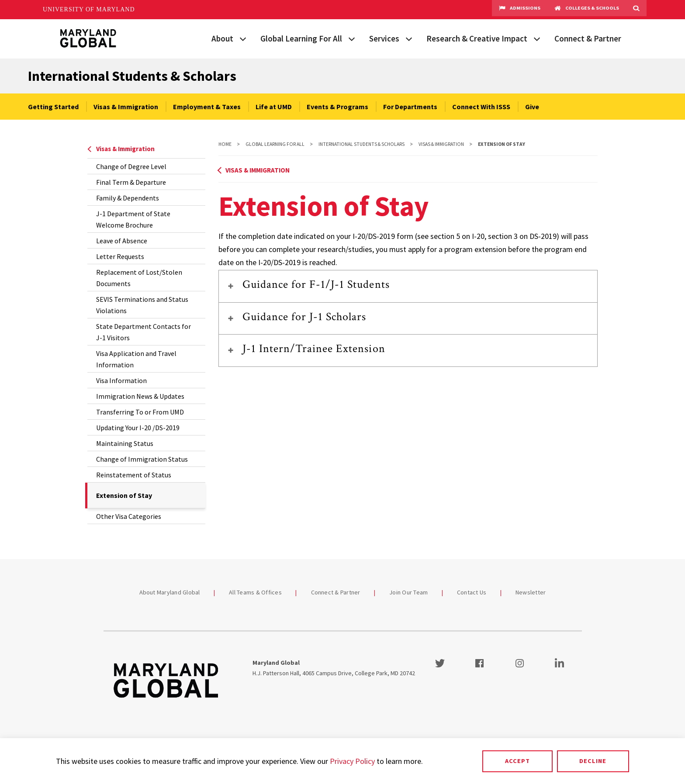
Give (532, 107)
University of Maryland (89, 9)
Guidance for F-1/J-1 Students (316, 284)
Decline (593, 761)
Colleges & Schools (587, 10)
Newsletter (531, 592)
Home (225, 144)
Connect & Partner (588, 38)
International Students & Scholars (132, 76)
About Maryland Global (170, 592)
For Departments (410, 107)
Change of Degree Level (131, 166)
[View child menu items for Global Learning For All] (352, 38)
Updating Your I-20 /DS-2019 (138, 428)
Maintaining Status (125, 443)
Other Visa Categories (129, 516)
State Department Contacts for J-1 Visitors (144, 332)
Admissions (520, 10)
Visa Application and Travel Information (136, 359)
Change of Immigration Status (142, 459)
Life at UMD (274, 107)
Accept (517, 761)
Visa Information (121, 380)
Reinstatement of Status (134, 475)
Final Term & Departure (131, 182)
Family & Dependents (128, 198)
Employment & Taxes (207, 107)
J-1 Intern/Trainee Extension (314, 349)
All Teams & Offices (255, 592)
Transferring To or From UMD (140, 412)
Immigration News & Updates (140, 396)
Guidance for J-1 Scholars (304, 317)
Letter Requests (120, 256)
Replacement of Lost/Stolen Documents (139, 278)
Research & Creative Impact (477, 38)
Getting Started (53, 107)
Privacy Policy (352, 761)
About (222, 38)
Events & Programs (337, 107)
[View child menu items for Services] (409, 38)
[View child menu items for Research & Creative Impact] (537, 38)
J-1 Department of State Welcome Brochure (133, 219)
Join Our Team (408, 592)
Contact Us (472, 592)
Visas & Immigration (126, 107)
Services (384, 38)
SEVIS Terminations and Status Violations (142, 305)
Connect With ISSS (481, 107)
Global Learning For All (301, 38)
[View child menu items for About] (243, 38)
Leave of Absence (122, 241)
